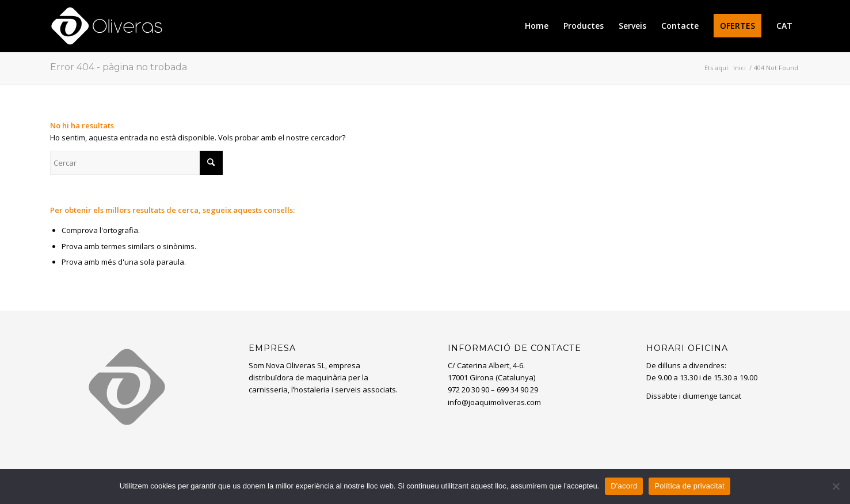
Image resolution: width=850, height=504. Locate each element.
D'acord (624, 486)
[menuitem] (537, 26)
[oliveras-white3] (107, 26)
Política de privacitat (689, 486)
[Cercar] (136, 163)
